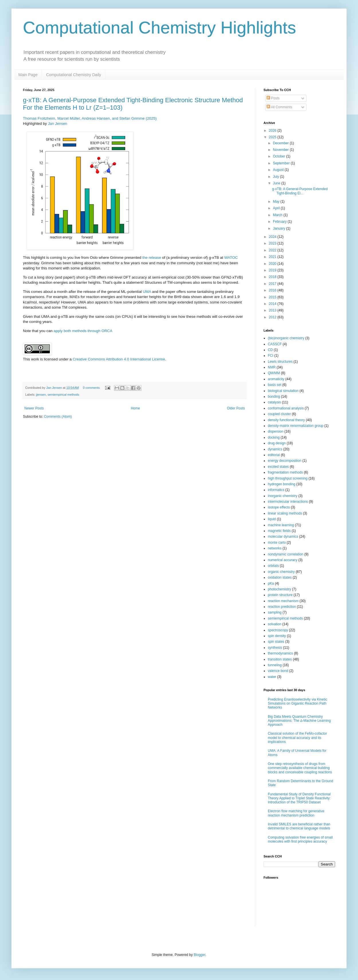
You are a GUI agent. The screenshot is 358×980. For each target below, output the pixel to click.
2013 (273, 310)
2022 (273, 250)
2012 (273, 317)
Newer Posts (34, 408)
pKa (271, 583)
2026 (273, 131)
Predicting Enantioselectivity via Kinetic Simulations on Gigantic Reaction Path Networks (297, 704)
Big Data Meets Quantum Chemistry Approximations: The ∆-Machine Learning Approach (299, 721)
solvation (275, 624)
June (277, 183)
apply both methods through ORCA (83, 331)
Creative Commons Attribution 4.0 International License (119, 359)
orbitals (273, 566)
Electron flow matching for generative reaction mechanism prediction (296, 813)
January (280, 228)
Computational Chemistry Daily (74, 75)
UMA (147, 292)
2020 (273, 264)
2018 (273, 277)
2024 (273, 237)
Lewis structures (280, 362)
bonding (274, 397)
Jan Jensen (57, 124)
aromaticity (276, 379)
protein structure (280, 595)
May (277, 202)
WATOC (231, 258)
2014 (273, 304)
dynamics (275, 449)
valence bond (278, 671)
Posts (273, 98)
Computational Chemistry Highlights (160, 28)
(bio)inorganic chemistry (286, 338)
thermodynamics (280, 653)
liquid (272, 519)
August (279, 170)
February (280, 222)
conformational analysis (286, 408)
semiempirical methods (63, 395)
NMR (272, 367)
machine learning (281, 525)
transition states (280, 659)
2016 (273, 290)
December (281, 143)
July (277, 177)
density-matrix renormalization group (296, 426)
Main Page (28, 75)
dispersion (276, 431)
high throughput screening (288, 478)
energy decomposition (285, 461)
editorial (274, 455)
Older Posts (236, 408)
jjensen (41, 395)
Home (135, 408)
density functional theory (286, 420)
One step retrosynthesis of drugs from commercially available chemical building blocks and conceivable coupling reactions (300, 768)
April (277, 208)
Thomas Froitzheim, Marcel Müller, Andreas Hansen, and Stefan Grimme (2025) (90, 118)
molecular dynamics (283, 537)
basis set (275, 385)
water (272, 677)
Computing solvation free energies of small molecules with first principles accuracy (300, 839)
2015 (273, 297)
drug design (277, 443)
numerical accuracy (283, 560)
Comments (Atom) (58, 417)
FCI (271, 356)
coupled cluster (279, 414)
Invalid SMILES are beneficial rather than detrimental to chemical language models (299, 826)
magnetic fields (279, 531)
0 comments (91, 388)
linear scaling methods (285, 513)
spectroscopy (278, 630)
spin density (277, 636)
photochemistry (279, 589)
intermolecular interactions (288, 502)
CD (270, 350)
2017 (273, 284)
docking (274, 437)
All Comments (279, 107)
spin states (276, 642)
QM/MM (274, 373)
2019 (273, 270)
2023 (273, 243)
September (282, 163)
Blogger (199, 955)
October (280, 156)
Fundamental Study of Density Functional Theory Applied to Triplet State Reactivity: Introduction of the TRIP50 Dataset (299, 798)
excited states (278, 467)
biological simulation (283, 391)
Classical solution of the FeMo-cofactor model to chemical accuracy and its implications (297, 738)
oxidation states (280, 577)
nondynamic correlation (286, 554)
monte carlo (277, 543)
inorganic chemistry (283, 496)
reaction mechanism (283, 601)
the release (152, 258)
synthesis (275, 648)
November (281, 150)
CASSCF (275, 344)
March (278, 215)
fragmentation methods (285, 472)
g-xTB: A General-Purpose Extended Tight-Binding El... (300, 191)
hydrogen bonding (282, 484)
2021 (273, 257)
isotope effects (279, 507)
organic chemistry (281, 572)
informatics (276, 490)
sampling (275, 612)
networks (275, 548)
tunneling (275, 665)
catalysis (274, 402)
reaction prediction (282, 607)
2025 (273, 137)
